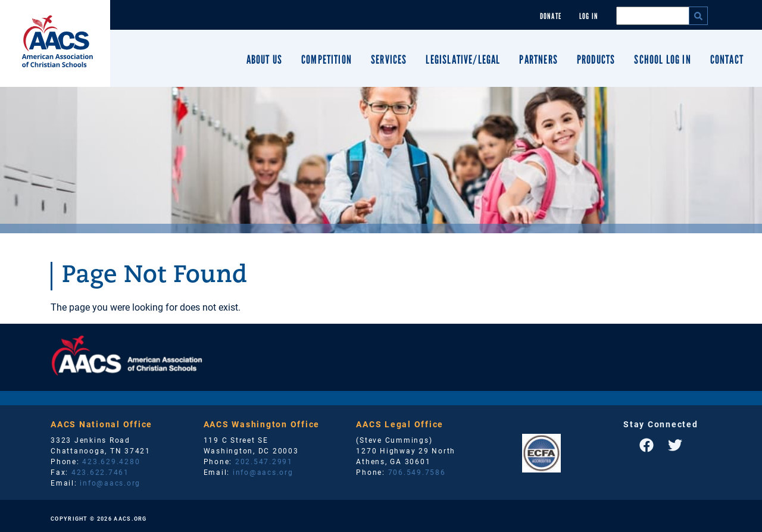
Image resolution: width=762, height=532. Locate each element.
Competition (327, 60)
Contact (727, 60)
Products (596, 60)
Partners (538, 60)
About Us (264, 60)
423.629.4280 (111, 461)
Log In (589, 16)
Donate (551, 16)
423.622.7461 (100, 472)
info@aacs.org (110, 483)
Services (389, 60)
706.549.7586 (417, 472)
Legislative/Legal (463, 60)
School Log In (662, 60)
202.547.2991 (264, 461)
